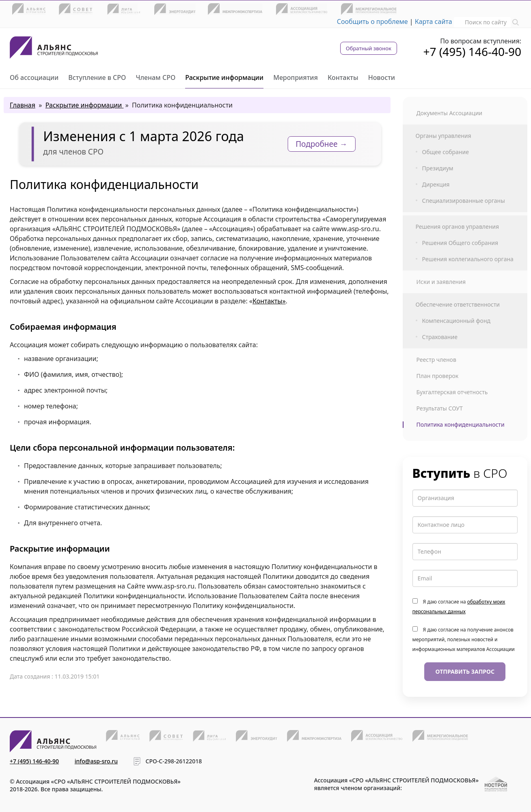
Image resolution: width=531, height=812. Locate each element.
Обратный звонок (369, 48)
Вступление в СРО (97, 77)
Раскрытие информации (224, 77)
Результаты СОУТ (440, 408)
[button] (516, 21)
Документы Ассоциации (450, 113)
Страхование (440, 337)
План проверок (438, 376)
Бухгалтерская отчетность (452, 392)
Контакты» (269, 301)
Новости (382, 77)
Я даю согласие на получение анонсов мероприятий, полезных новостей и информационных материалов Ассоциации (464, 639)
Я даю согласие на (459, 607)
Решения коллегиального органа (468, 259)
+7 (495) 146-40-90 (472, 52)
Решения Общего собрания (460, 243)
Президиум (438, 168)
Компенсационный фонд (456, 321)
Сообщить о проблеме (372, 21)
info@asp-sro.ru (96, 761)
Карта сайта (434, 21)
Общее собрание (446, 152)
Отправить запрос (465, 671)
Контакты (343, 77)
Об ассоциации (34, 77)
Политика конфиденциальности (461, 425)
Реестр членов (436, 360)
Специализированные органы (464, 201)
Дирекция (436, 185)
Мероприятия (296, 77)
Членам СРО (155, 77)
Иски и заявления (441, 282)
